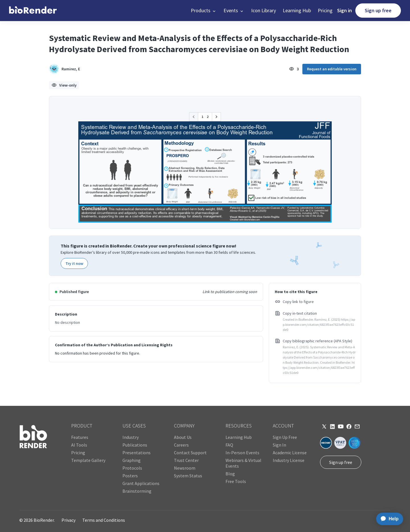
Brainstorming (137, 491)
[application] (388, 519)
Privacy (68, 520)
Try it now (74, 263)
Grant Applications (141, 483)
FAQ (229, 445)
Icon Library (264, 10)
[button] (204, 11)
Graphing (132, 460)
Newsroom (185, 468)
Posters (130, 476)
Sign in (345, 10)
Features (80, 437)
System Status (188, 476)
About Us (183, 437)
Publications (135, 445)
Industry (131, 437)
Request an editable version (332, 69)
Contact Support (190, 453)
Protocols (132, 468)
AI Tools (79, 445)
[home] (33, 11)
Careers (181, 445)
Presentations (137, 453)
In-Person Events (242, 453)
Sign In (279, 445)
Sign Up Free (285, 437)
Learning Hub (297, 10)
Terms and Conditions (104, 520)
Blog (230, 474)
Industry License (289, 460)
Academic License (290, 453)
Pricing (325, 10)
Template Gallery (88, 460)
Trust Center (186, 460)
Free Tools (236, 481)
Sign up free (378, 10)
